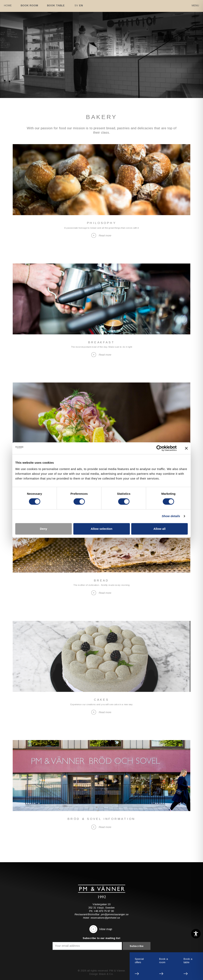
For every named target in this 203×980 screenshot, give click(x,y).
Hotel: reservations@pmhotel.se (101, 918)
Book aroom (164, 961)
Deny (44, 529)
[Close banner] (186, 448)
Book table (56, 5)
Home (8, 5)
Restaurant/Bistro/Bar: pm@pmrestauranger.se (101, 915)
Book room (29, 5)
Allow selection (101, 529)
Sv (76, 5)
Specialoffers (139, 961)
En (81, 5)
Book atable (188, 961)
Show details (171, 516)
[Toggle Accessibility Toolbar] (196, 934)
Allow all (159, 529)
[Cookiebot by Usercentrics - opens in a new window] (159, 448)
